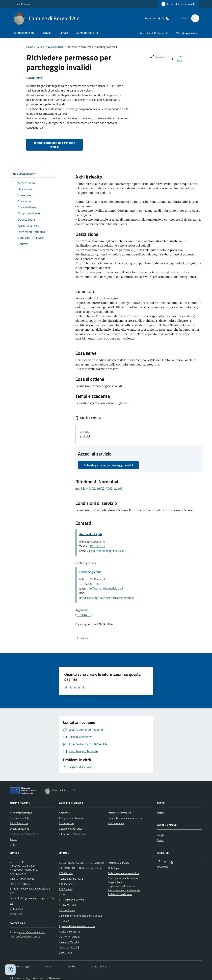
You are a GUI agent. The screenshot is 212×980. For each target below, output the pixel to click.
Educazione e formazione (73, 834)
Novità (47, 33)
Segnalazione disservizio (121, 886)
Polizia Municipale (91, 534)
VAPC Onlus (66, 953)
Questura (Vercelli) (69, 947)
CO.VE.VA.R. (65, 921)
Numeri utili (16, 914)
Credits (72, 966)
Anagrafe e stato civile (71, 818)
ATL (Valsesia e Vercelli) (72, 900)
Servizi (64, 33)
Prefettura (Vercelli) (69, 937)
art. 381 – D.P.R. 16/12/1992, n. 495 (99, 489)
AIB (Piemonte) (67, 884)
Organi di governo (20, 829)
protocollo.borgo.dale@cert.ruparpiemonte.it (107, 598)
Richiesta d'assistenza (120, 894)
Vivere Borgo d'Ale (87, 33)
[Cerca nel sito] (194, 18)
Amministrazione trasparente (124, 878)
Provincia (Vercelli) (69, 942)
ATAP (62, 894)
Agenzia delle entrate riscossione (77, 926)
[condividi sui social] (157, 57)
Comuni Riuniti (67, 910)
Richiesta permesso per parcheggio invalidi (54, 145)
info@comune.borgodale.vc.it (105, 588)
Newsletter (163, 867)
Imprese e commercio (120, 813)
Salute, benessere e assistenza (125, 818)
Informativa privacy (119, 863)
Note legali (114, 868)
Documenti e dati (19, 818)
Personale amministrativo (24, 834)
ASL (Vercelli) (66, 889)
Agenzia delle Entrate (71, 879)
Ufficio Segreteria (90, 572)
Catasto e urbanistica (71, 829)
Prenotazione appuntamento (124, 890)
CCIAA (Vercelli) (67, 905)
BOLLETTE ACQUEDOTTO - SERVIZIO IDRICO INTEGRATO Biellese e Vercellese (81, 865)
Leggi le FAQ (115, 882)
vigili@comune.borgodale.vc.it (105, 551)
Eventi (161, 840)
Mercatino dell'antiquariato (154, 33)
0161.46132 (27, 879)
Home (30, 47)
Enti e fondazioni (19, 823)
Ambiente (64, 813)
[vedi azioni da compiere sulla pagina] (177, 58)
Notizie (161, 813)
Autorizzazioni (56, 47)
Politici (13, 839)
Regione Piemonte (22, 4)
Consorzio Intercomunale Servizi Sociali (80, 916)
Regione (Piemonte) (70, 932)
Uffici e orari (16, 909)
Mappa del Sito (99, 966)
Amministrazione (25, 33)
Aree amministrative (21, 813)
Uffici (13, 844)
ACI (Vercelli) (66, 873)
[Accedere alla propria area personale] (178, 4)
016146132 (98, 546)
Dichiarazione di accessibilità (123, 873)
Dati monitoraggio (20, 966)
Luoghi (161, 835)
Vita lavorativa (116, 823)
